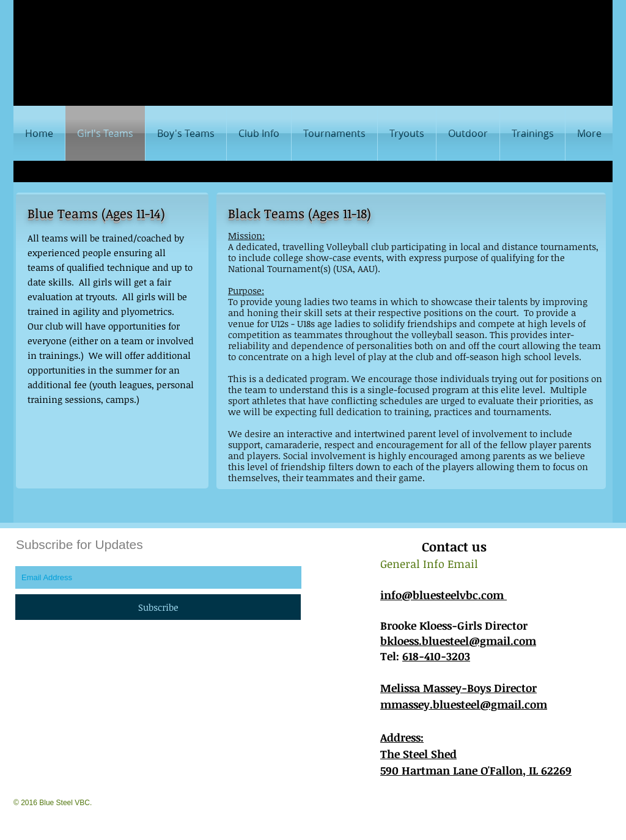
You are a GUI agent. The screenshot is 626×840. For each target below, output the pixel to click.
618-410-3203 (436, 656)
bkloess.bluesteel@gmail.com (458, 641)
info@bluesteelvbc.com (444, 595)
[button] (186, 133)
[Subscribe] (158, 607)
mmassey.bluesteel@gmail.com (464, 704)
